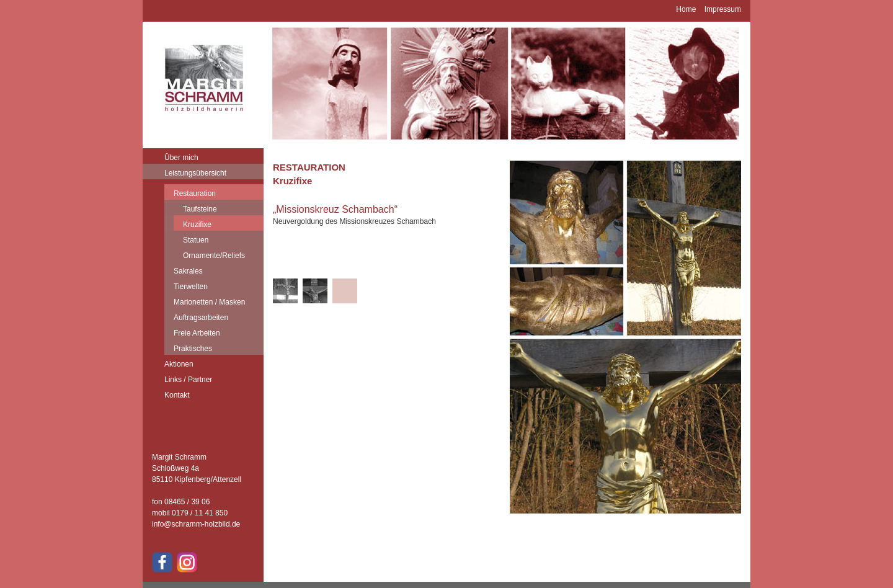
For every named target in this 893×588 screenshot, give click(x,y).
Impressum (723, 9)
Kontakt (177, 395)
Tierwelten (191, 287)
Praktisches (193, 349)
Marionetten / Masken (209, 302)
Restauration (195, 194)
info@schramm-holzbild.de (196, 524)
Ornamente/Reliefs (214, 256)
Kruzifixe (197, 225)
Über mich (181, 158)
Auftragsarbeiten (201, 318)
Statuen (196, 240)
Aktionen (179, 364)
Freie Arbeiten (197, 333)
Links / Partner (188, 380)
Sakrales (188, 271)
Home (686, 9)
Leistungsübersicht (195, 173)
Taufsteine (200, 209)
